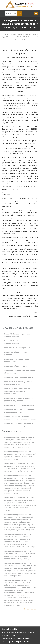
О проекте (14, 642)
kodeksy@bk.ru (26, 638)
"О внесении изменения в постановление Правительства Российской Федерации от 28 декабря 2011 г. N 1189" (20, 468)
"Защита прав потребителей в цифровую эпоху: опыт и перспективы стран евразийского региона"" (21, 570)
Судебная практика (10, 34)
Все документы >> (31, 610)
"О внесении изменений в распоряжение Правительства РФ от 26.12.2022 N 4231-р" (20, 456)
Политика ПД (24, 642)
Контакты (5, 642)
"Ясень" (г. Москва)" (20, 556)
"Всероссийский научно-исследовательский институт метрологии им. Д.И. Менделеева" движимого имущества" (20, 523)
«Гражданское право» (9, 635)
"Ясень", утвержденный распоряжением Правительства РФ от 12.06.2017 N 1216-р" (20, 541)
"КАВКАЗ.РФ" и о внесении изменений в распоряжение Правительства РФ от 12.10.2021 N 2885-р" (20, 485)
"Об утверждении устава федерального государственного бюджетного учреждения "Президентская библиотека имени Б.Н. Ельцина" (20, 505)
